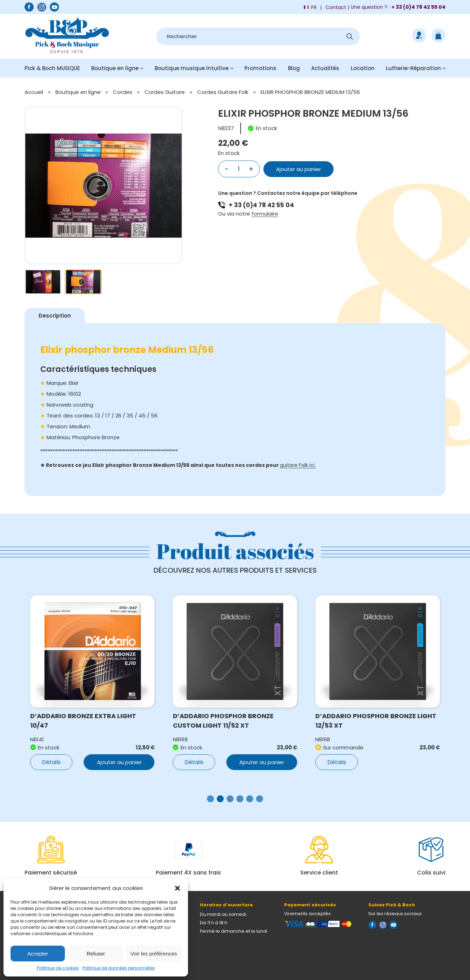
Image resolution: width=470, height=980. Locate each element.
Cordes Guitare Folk (223, 92)
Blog (294, 68)
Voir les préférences (154, 954)
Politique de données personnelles (119, 968)
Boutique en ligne (115, 68)
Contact (336, 7)
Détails (51, 762)
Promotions (260, 68)
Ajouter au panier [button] (119, 762)
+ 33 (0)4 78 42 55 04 (261, 205)
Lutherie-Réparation (413, 68)
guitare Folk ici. (298, 465)
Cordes (123, 92)
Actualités (325, 68)
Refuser (96, 954)
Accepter (38, 954)
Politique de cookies (58, 968)
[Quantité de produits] (239, 169)
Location (363, 68)
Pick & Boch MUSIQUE (52, 68)
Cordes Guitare (165, 92)
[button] (177, 888)
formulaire (265, 214)
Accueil (34, 92)
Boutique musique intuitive (192, 68)
